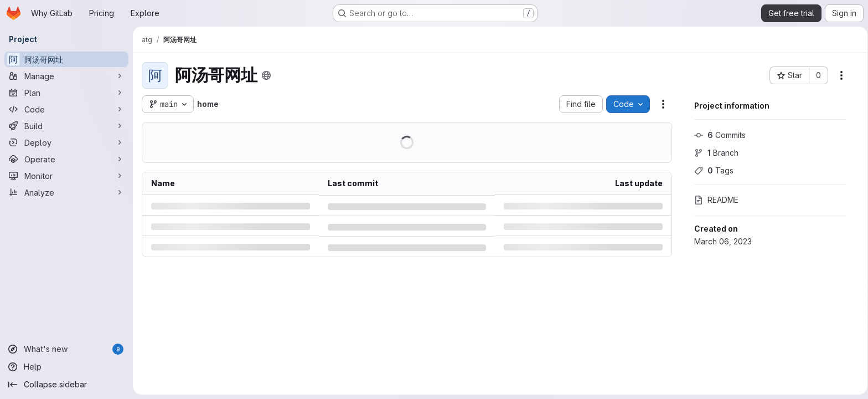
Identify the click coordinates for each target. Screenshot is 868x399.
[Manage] (66, 76)
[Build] (66, 126)
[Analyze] (66, 192)
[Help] (66, 367)
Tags (710, 170)
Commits (716, 135)
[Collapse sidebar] (66, 385)
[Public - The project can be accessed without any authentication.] (266, 75)
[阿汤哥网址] (66, 59)
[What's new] (66, 349)
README (712, 200)
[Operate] (66, 159)
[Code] (66, 109)
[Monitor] (66, 176)
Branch (712, 153)
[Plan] (66, 93)
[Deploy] (66, 142)
